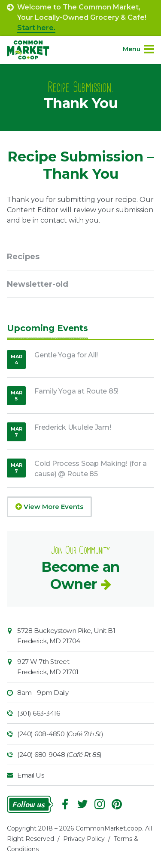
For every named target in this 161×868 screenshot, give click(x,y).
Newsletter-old (38, 284)
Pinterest (117, 804)
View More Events (49, 507)
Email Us (30, 775)
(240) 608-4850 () (60, 734)
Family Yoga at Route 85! (76, 391)
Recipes (23, 257)
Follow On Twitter (82, 804)
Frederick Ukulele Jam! (73, 427)
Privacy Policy (84, 839)
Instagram (100, 804)
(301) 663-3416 (38, 713)
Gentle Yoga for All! (66, 355)
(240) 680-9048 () (59, 755)
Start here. (36, 28)
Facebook (65, 804)
